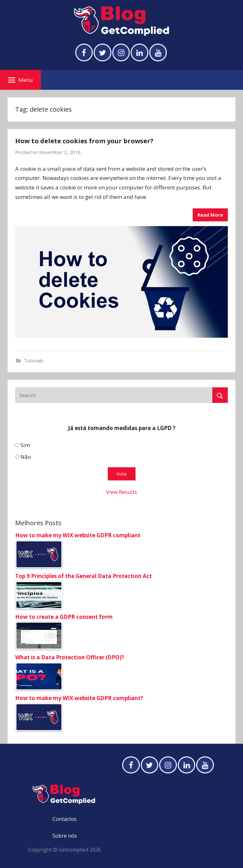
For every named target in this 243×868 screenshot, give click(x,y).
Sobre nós (65, 836)
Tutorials (34, 360)
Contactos (65, 819)
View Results (121, 492)
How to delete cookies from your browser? (84, 141)
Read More (210, 215)
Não (26, 457)
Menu (21, 80)
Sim (25, 445)
